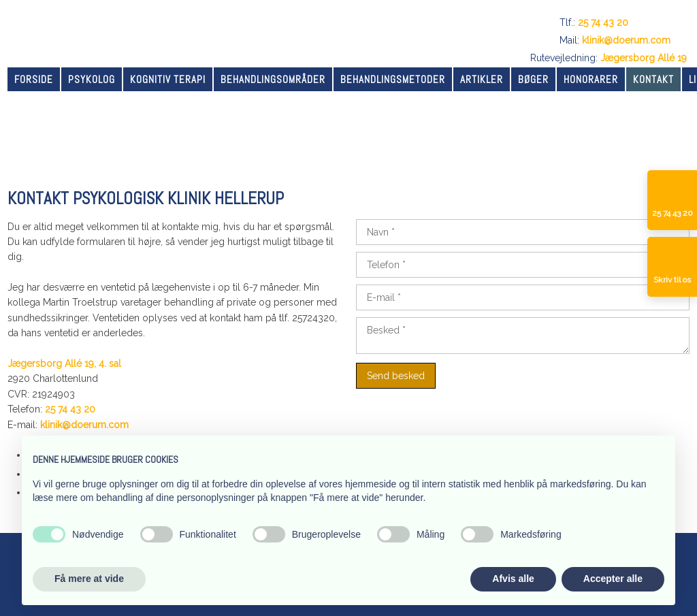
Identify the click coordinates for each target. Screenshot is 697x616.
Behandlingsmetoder (393, 79)
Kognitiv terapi (168, 79)
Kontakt (653, 79)
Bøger (533, 79)
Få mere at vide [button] (89, 579)
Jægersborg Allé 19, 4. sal (64, 363)
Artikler (482, 79)
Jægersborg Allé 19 (644, 58)
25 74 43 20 (603, 22)
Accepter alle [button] (613, 579)
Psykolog (92, 79)
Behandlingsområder (273, 79)
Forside (34, 79)
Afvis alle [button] (513, 579)
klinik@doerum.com (626, 40)
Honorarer (591, 79)
